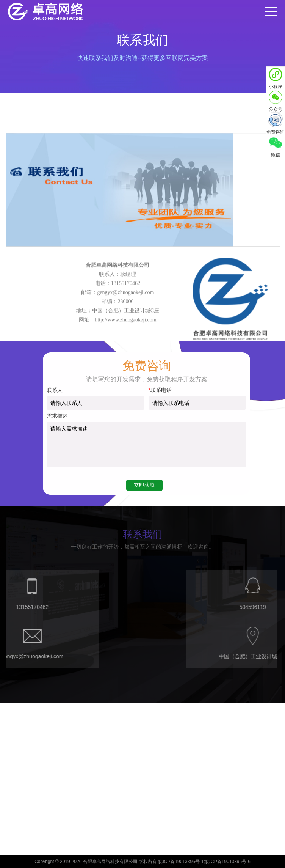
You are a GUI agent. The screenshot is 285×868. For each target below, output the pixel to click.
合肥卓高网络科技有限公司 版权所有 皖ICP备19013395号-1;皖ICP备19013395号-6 (167, 862)
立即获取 (144, 485)
